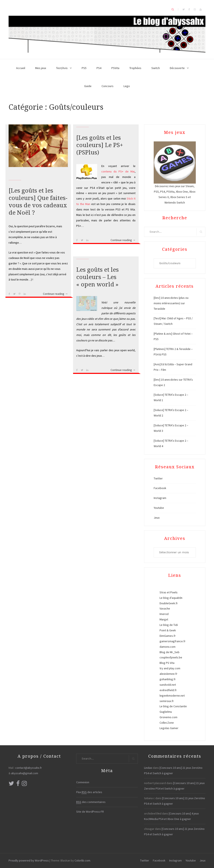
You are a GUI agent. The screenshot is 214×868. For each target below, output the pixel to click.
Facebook (160, 488)
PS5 (84, 68)
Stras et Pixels (169, 592)
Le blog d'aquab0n (171, 598)
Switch (156, 68)
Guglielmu (166, 712)
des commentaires (91, 802)
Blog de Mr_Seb (170, 652)
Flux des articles (89, 792)
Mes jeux (41, 68)
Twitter (158, 478)
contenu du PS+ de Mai (118, 171)
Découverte (177, 68)
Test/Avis (62, 68)
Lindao (148, 768)
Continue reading (55, 294)
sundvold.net (168, 685)
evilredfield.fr (168, 690)
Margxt (164, 619)
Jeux (157, 518)
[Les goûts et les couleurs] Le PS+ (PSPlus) (100, 145)
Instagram (160, 498)
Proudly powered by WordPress (29, 860)
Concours (108, 86)
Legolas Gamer (169, 728)
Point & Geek (168, 630)
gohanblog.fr (168, 679)
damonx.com (168, 647)
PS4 (99, 68)
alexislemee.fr (168, 674)
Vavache (165, 608)
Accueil (21, 68)
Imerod (164, 614)
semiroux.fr (167, 701)
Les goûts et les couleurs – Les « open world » (97, 277)
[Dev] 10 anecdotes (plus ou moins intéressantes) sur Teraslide (171, 303)
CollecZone (167, 723)
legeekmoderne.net (172, 696)
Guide (88, 86)
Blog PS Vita (167, 663)
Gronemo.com (168, 717)
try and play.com (170, 668)
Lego (127, 86)
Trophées (135, 68)
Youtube (159, 508)
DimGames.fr (168, 636)
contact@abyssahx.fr (29, 768)
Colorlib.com (82, 860)
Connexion (83, 782)
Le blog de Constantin (173, 706)
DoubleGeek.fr (169, 603)
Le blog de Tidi (169, 625)
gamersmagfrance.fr (173, 641)
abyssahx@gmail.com (25, 773)
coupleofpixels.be (171, 657)
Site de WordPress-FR (90, 812)
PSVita (115, 68)
